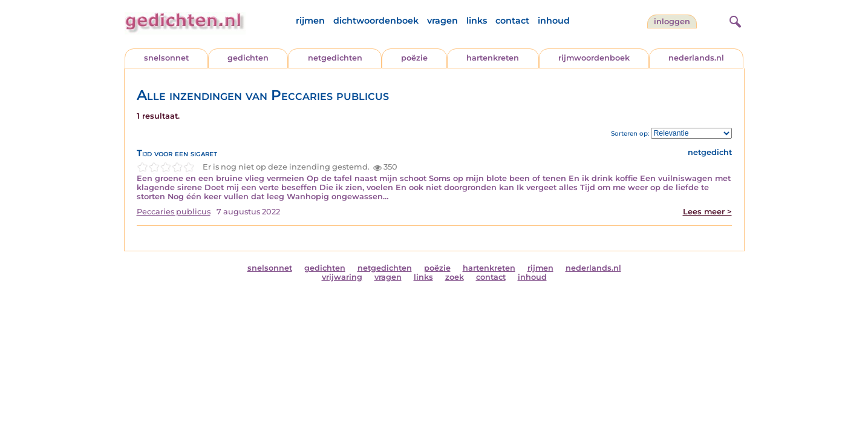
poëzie (414, 58)
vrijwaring (342, 277)
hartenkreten (493, 58)
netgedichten (335, 58)
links (477, 21)
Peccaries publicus (174, 212)
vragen (442, 21)
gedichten (248, 58)
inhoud (554, 21)
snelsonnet (166, 58)
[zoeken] (734, 20)
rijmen (310, 21)
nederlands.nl (696, 58)
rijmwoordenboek (594, 58)
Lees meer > (707, 212)
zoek (455, 277)
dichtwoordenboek (376, 21)
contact (512, 21)
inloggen (672, 21)
